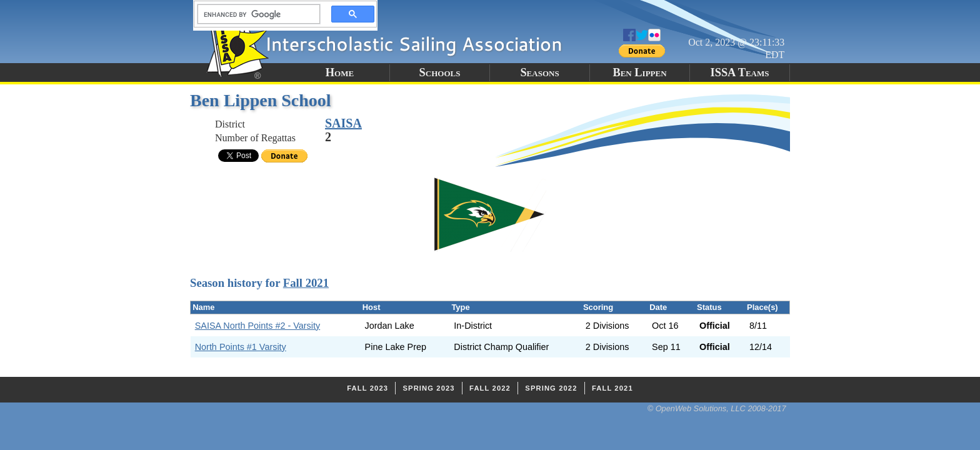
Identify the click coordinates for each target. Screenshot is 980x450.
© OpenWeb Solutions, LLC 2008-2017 (717, 408)
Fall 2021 (306, 283)
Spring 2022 (551, 388)
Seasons (539, 72)
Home (340, 72)
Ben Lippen (639, 72)
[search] (255, 14)
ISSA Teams (740, 72)
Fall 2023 (367, 388)
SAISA (343, 123)
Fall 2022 (490, 388)
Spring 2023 (428, 388)
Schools (440, 72)
